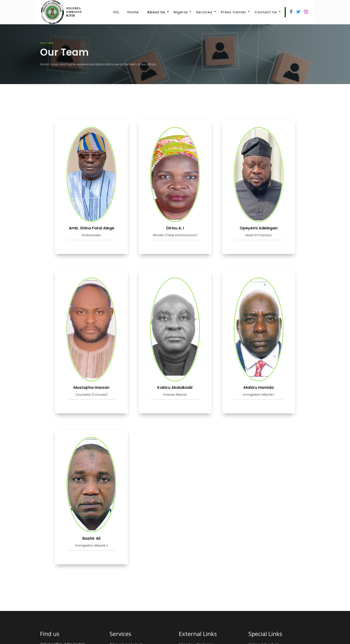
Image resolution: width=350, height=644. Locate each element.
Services (204, 12)
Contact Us (266, 12)
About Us (156, 12)
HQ (116, 12)
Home (133, 12)
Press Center (233, 12)
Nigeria (181, 12)
